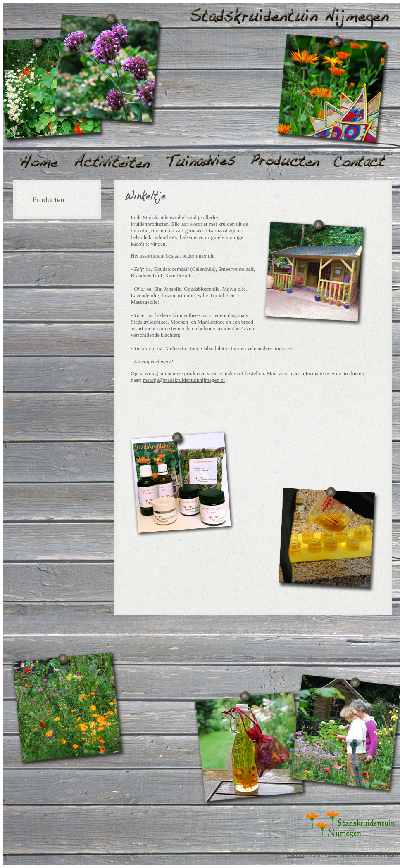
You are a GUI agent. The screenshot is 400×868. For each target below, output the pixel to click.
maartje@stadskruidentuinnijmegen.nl (184, 380)
